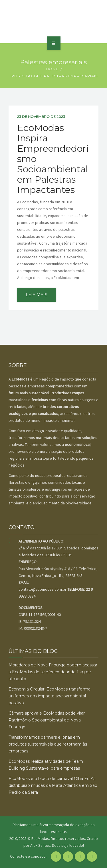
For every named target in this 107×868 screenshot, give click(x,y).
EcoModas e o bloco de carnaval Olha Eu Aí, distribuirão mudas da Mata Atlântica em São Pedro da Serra (53, 785)
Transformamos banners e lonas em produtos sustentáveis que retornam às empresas (48, 744)
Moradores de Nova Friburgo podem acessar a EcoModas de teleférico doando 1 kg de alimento (53, 672)
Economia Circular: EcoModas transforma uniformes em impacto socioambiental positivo (50, 696)
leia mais (37, 295)
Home (52, 69)
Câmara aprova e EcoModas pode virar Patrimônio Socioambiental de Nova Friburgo (47, 720)
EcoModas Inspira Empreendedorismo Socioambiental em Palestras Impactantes (53, 159)
